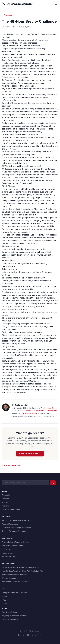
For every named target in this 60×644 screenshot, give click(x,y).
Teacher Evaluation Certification (15, 531)
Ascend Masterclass (10, 524)
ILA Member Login (9, 556)
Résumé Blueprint (9, 578)
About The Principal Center (13, 546)
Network (5, 506)
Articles (5, 603)
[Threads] (41, 635)
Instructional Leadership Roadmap (15, 582)
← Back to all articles (11, 466)
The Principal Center (49, 408)
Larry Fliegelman (15, 160)
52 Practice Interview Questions (14, 575)
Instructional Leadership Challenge (16, 520)
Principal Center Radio (28, 413)
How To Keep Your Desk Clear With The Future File (22, 571)
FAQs (4, 600)
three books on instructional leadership (41, 411)
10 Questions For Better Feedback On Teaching (21, 567)
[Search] (53, 483)
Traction (5, 502)
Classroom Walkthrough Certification (16, 528)
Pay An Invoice (8, 553)
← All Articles (7, 15)
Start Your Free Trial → (30, 454)
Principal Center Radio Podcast (14, 593)
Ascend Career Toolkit (11, 509)
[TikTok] (37, 635)
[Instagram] (32, 635)
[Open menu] (56, 4)
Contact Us (6, 549)
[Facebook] (19, 635)
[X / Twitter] (24, 635)
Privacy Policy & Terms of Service (15, 542)
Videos (5, 596)
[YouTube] (28, 635)
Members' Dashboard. (30, 381)
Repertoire (6, 495)
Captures (6, 499)
